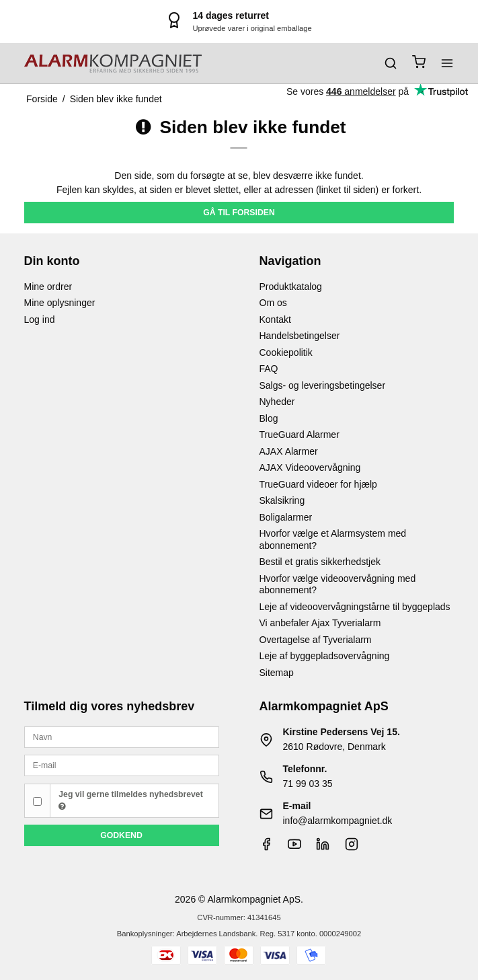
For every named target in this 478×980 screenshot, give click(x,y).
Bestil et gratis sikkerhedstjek (320, 562)
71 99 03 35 (308, 784)
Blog (269, 418)
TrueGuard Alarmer (300, 435)
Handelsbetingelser (300, 336)
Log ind (40, 319)
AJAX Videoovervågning (310, 467)
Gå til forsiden (239, 213)
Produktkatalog (291, 287)
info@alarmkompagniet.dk (338, 821)
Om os (273, 303)
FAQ (269, 369)
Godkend (121, 835)
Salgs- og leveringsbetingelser (323, 385)
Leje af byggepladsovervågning (325, 656)
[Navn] (122, 737)
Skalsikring (282, 500)
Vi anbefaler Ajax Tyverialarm (320, 623)
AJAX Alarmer (289, 451)
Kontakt (275, 319)
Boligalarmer (286, 517)
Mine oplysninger (60, 303)
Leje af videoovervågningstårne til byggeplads (355, 607)
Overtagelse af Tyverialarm (316, 640)
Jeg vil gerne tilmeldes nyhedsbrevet (130, 800)
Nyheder (277, 402)
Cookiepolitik (286, 352)
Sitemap (277, 673)
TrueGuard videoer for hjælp (318, 484)
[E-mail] (122, 765)
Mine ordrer (48, 287)
